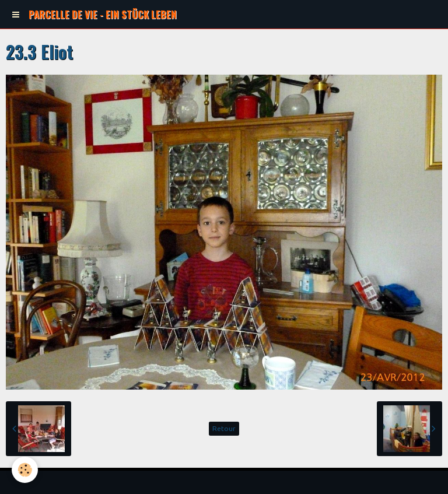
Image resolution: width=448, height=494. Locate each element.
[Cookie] (25, 470)
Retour (224, 428)
